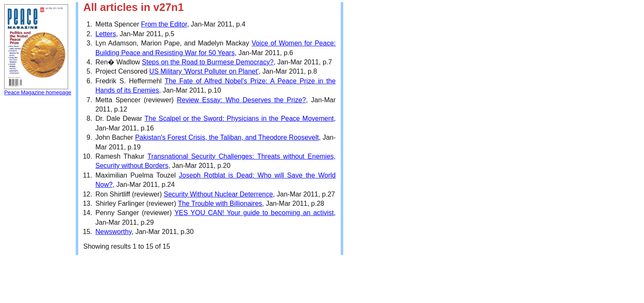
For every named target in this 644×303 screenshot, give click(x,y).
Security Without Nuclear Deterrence (218, 194)
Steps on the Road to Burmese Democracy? (208, 62)
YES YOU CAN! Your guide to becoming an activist (254, 213)
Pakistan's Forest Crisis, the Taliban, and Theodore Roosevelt (227, 137)
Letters (106, 34)
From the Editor (164, 24)
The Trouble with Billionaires (220, 203)
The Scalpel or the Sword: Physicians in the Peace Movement (239, 118)
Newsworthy (114, 232)
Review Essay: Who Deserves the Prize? (241, 100)
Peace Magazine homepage (38, 92)
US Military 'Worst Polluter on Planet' (204, 71)
